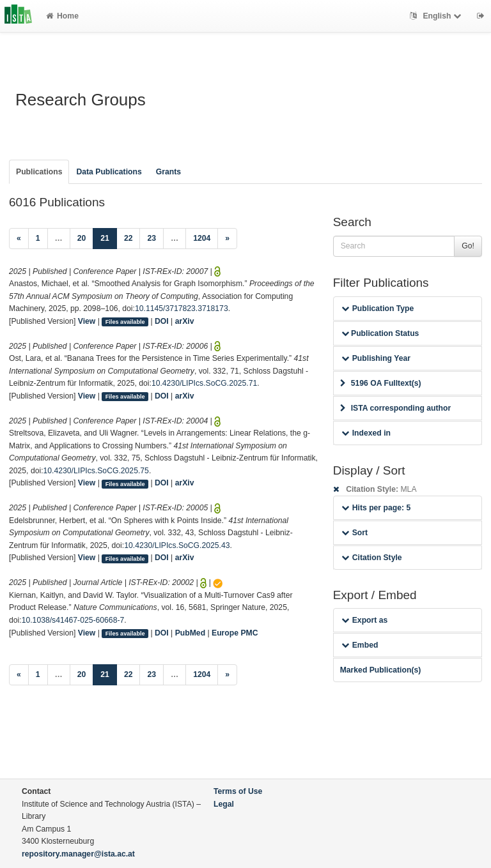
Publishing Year (376, 358)
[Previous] (19, 239)
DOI (162, 321)
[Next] (227, 239)
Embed (360, 645)
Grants (168, 172)
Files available (125, 322)
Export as (365, 620)
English (437, 16)
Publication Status (380, 333)
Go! (468, 246)
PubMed (190, 633)
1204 (202, 238)
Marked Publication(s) (381, 670)
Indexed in (366, 433)
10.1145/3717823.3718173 (182, 308)
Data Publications (109, 172)
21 (109, 237)
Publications (39, 172)
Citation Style (372, 558)
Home (62, 16)
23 (152, 238)
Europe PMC (235, 633)
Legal (224, 804)
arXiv (185, 321)
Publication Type (378, 308)
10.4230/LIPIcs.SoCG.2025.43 (177, 545)
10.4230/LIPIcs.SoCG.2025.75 (96, 471)
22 (129, 238)
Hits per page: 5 (376, 508)
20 (82, 238)
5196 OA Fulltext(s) (381, 383)
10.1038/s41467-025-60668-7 (73, 620)
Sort (355, 533)
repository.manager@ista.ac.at (78, 854)
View (87, 321)
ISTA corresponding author (396, 408)
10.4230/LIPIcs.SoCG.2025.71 (204, 383)
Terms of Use (238, 791)
